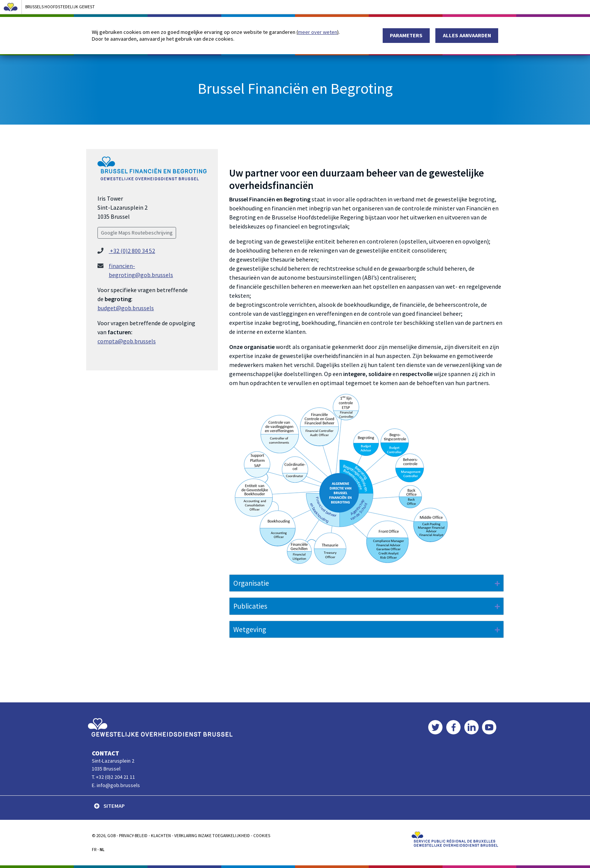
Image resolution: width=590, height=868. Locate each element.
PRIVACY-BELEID (133, 836)
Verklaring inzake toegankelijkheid (212, 836)
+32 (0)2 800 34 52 (132, 251)
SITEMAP (109, 806)
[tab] (366, 583)
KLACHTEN (161, 836)
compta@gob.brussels (127, 341)
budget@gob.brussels (126, 308)
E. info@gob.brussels (116, 785)
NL (102, 850)
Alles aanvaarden (467, 35)
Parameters (406, 35)
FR (94, 850)
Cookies (262, 836)
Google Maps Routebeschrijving (137, 233)
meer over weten (318, 32)
